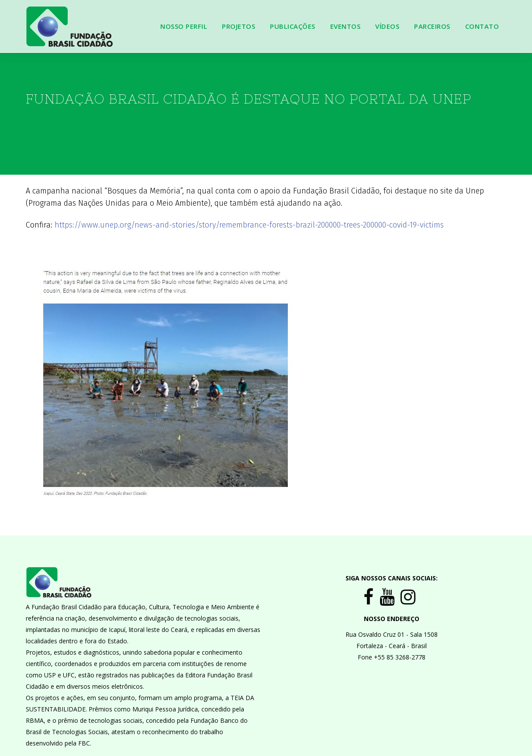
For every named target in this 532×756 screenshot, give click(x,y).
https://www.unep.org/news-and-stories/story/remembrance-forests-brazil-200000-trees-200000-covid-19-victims (249, 225)
